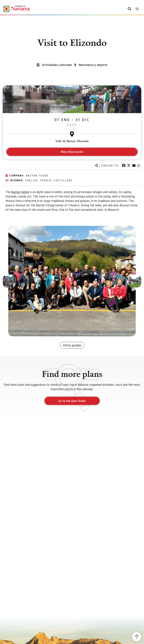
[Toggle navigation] (137, 9)
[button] (9, 281)
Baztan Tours (37, 175)
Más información (72, 152)
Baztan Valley (20, 192)
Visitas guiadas (72, 345)
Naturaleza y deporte (93, 65)
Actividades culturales (57, 65)
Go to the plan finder (72, 401)
